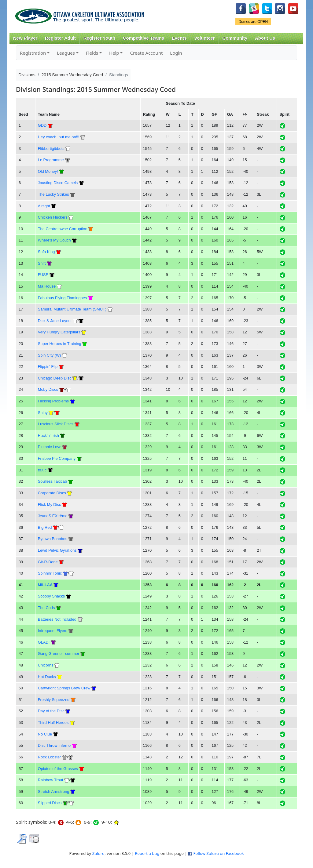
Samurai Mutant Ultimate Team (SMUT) (72, 309)
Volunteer (204, 38)
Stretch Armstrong (54, 792)
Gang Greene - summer (59, 654)
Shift (42, 263)
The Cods (46, 608)
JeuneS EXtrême (53, 516)
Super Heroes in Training (60, 344)
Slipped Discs (50, 803)
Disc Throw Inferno (54, 745)
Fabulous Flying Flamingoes (62, 298)
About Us (265, 38)
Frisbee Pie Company (57, 458)
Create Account (146, 53)
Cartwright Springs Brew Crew (64, 688)
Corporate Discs (52, 493)
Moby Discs (48, 389)
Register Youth (99, 38)
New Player (25, 38)
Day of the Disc (51, 711)
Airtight (44, 206)
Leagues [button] (66, 53)
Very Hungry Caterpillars (59, 332)
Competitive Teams (144, 38)
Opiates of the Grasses (58, 769)
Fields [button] (92, 53)
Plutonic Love (50, 447)
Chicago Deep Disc (55, 378)
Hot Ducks (47, 677)
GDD (42, 125)
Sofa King (46, 252)
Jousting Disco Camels (58, 183)
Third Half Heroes (53, 723)
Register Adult (60, 38)
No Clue (45, 734)
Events (179, 38)
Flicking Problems (53, 401)
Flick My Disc (50, 505)
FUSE (43, 275)
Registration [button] (33, 53)
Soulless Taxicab (52, 481)
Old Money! (48, 171)
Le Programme (51, 160)
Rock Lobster (50, 757)
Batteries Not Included (57, 619)
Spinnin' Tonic (50, 573)
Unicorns (46, 665)
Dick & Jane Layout (55, 321)
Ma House (47, 286)
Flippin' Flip (48, 367)
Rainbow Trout (51, 780)
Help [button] (114, 53)
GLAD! (44, 642)
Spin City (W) (50, 355)
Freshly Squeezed (54, 700)
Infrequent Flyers (53, 631)
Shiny (43, 413)
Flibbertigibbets (51, 149)
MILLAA (45, 585)
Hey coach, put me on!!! (59, 137)
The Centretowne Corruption (63, 229)
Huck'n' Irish (48, 436)
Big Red (45, 527)
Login (176, 53)
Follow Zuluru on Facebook (218, 853)
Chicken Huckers (53, 217)
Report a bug (147, 853)
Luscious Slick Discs (56, 424)
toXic (42, 470)
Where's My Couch (54, 240)
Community (235, 38)
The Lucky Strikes (53, 194)
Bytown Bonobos (53, 539)
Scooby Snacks (51, 596)
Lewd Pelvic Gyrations (57, 550)
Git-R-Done (48, 562)
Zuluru (99, 853)
